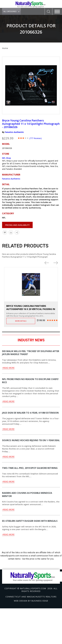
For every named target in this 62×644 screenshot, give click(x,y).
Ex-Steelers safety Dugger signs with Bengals (30, 521)
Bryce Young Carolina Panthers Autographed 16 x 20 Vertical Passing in (31, 308)
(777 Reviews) (36, 138)
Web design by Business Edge (31, 601)
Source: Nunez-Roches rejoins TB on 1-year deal (31, 440)
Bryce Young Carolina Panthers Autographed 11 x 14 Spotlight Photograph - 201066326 (31, 124)
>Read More (8, 368)
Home (5, 48)
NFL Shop (6, 158)
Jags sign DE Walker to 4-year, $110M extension (30, 413)
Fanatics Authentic (14, 132)
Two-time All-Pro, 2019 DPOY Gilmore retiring (30, 468)
